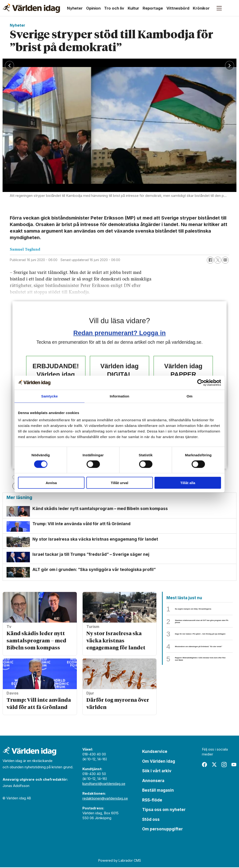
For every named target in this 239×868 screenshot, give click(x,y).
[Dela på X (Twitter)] (218, 260)
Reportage (153, 8)
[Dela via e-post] (225, 260)
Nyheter (75, 8)
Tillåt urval (120, 483)
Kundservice (155, 752)
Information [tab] (119, 396)
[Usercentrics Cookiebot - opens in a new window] (201, 383)
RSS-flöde (152, 801)
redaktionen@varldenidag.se (105, 799)
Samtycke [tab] (50, 396)
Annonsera (153, 781)
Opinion (93, 8)
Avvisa (51, 483)
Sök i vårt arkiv (157, 772)
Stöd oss (151, 820)
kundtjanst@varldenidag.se (104, 785)
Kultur (133, 8)
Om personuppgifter (162, 830)
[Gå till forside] (31, 8)
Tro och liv (114, 8)
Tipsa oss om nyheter (164, 811)
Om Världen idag (159, 762)
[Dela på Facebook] (210, 260)
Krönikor (201, 8)
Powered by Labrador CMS (120, 861)
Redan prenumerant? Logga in (119, 333)
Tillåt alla (188, 483)
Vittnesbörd (178, 8)
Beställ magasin (158, 791)
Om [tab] (189, 396)
